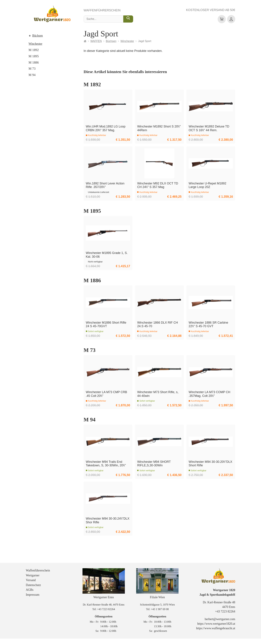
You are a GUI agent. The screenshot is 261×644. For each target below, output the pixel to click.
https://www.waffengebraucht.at (216, 634)
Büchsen (38, 36)
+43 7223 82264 (106, 615)
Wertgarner (33, 581)
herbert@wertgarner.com (220, 625)
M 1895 (34, 56)
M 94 (32, 75)
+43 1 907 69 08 (160, 615)
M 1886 (34, 62)
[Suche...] (128, 19)
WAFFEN (96, 41)
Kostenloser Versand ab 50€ (211, 10)
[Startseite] (85, 41)
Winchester (35, 44)
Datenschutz (33, 590)
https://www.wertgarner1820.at (216, 629)
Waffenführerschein (102, 11)
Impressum (33, 600)
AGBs (30, 595)
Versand (31, 586)
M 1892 (34, 50)
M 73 (32, 69)
